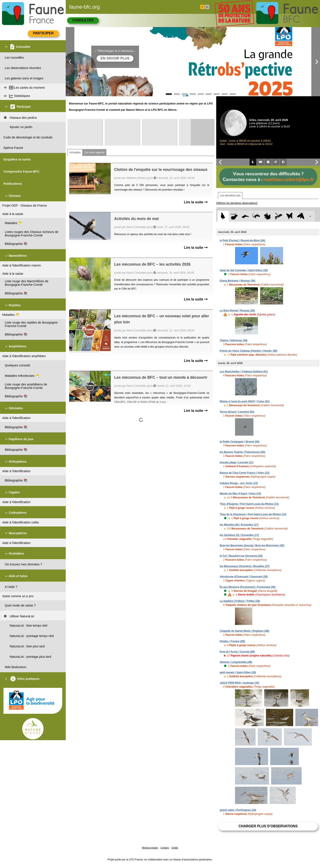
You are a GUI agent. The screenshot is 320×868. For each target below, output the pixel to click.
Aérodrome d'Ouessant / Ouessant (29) (244, 577)
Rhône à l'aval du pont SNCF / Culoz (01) (245, 401)
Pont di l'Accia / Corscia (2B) (237, 652)
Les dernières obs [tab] (230, 196)
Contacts (165, 848)
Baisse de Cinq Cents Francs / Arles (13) (245, 473)
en (207, 7)
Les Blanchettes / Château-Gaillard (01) (244, 372)
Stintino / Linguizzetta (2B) (236, 662)
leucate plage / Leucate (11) (237, 462)
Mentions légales (150, 848)
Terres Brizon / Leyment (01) (237, 412)
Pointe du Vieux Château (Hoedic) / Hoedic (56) (249, 351)
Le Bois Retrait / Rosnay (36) (237, 311)
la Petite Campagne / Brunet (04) (240, 442)
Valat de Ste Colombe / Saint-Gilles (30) (244, 270)
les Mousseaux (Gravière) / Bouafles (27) (245, 566)
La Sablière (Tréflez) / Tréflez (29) (240, 601)
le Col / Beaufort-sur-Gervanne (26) (241, 556)
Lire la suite (196, 202)
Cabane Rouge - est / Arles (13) (239, 483)
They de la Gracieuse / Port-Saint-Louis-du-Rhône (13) (253, 514)
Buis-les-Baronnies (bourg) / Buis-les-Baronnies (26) (252, 546)
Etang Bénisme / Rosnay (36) (238, 281)
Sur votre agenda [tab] (94, 152)
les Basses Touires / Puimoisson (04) (242, 452)
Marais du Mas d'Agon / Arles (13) (240, 494)
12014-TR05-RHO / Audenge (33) (239, 683)
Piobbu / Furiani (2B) (232, 641)
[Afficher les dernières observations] (237, 203)
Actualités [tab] (75, 152)
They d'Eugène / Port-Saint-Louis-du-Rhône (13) (249, 504)
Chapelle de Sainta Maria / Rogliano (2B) (244, 631)
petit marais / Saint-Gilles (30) (238, 672)
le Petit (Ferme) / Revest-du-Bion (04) (242, 241)
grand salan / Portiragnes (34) (238, 810)
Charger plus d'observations (268, 826)
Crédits (175, 848)
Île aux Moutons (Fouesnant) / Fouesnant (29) (248, 587)
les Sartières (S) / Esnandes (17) (239, 535)
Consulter (83, 20)
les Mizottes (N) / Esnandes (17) (239, 525)
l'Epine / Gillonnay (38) (234, 340)
